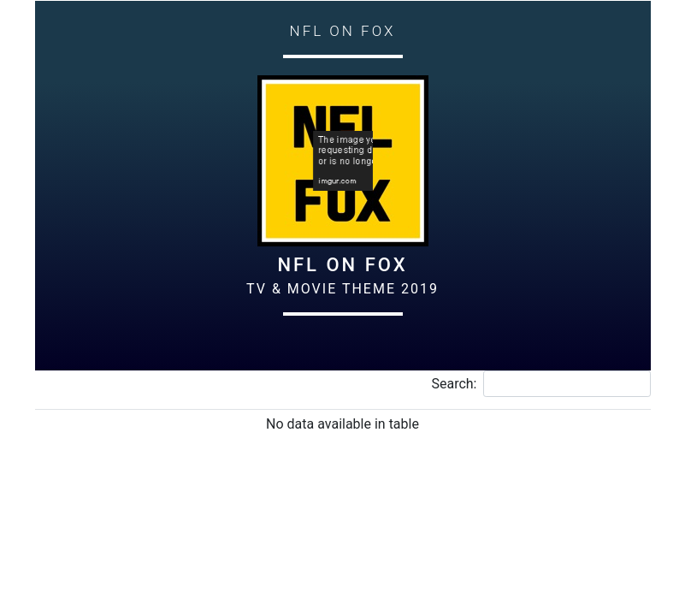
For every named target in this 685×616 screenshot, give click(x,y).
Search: (540, 384)
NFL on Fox (342, 265)
